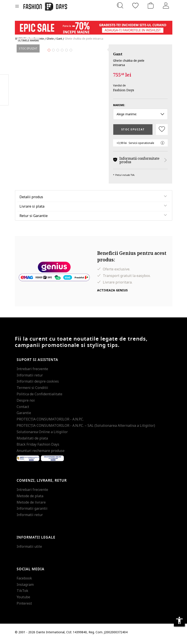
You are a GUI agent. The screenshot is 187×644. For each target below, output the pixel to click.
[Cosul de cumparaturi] (151, 5)
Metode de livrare (31, 506)
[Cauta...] (120, 5)
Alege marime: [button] (141, 114)
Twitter (4, 99)
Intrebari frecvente (32, 372)
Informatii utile (29, 550)
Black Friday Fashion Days (38, 448)
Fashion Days (124, 90)
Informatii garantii (32, 512)
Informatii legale (36, 541)
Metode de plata (30, 499)
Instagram (25, 588)
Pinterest (24, 607)
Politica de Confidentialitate (39, 397)
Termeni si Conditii (32, 391)
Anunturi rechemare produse (41, 454)
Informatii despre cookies (38, 385)
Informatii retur (30, 378)
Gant (118, 54)
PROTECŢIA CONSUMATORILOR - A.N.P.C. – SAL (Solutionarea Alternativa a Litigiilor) (86, 429)
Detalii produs (31, 200)
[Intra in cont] (166, 5)
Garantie (24, 416)
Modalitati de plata (32, 441)
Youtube (23, 600)
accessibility (179, 620)
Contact (23, 410)
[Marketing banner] (94, 26)
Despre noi (26, 404)
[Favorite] (135, 5)
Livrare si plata (32, 210)
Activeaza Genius (112, 294)
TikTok (22, 594)
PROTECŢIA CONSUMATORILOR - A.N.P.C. (50, 422)
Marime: (119, 105)
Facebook (24, 581)
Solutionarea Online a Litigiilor (42, 435)
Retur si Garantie (34, 219)
